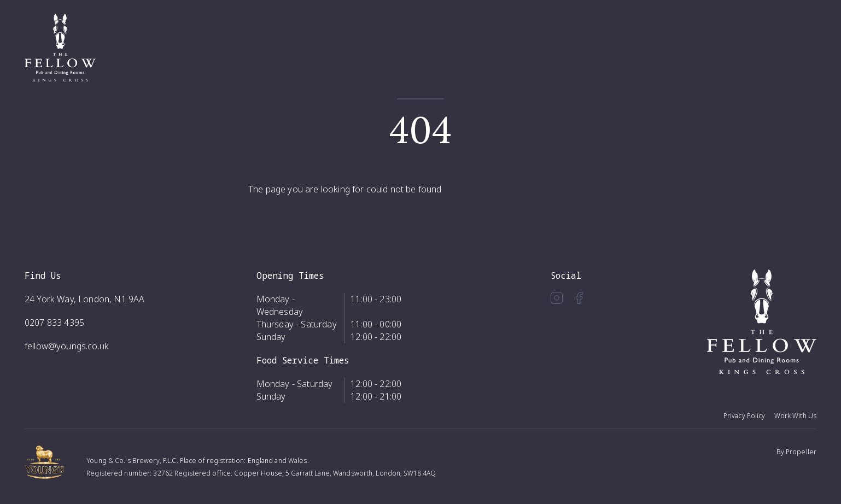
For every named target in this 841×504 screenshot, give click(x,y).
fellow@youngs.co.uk (67, 346)
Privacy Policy (744, 416)
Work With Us (795, 416)
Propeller (801, 452)
